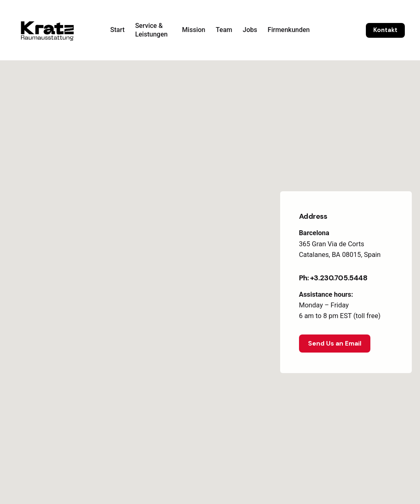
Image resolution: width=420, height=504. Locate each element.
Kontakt (385, 30)
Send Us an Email (335, 344)
